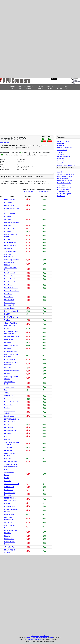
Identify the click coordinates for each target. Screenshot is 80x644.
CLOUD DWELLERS (63, 189)
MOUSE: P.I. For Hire (11, 317)
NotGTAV (7, 314)
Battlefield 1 (8, 285)
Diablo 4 (7, 374)
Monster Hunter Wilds (12, 402)
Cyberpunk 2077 (10, 205)
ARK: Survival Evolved (11, 484)
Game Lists (20, 87)
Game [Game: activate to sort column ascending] (12, 196)
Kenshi (7, 328)
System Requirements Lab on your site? (37, 638)
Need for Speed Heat (11, 462)
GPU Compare (59, 87)
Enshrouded (8, 405)
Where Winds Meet (11, 351)
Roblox (7, 390)
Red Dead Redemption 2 (65, 148)
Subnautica (8, 447)
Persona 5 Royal (10, 359)
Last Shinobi (61, 196)
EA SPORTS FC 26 (10, 242)
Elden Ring (8, 225)
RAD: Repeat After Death (65, 187)
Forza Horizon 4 (10, 416)
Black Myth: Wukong (11, 288)
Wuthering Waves (10, 547)
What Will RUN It (50, 87)
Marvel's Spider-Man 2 (12, 291)
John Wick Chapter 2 (11, 311)
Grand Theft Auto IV (11, 345)
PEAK (6, 470)
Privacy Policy (35, 636)
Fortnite (7, 239)
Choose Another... (28, 191)
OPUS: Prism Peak (63, 179)
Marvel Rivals (9, 297)
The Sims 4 (8, 320)
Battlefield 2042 (10, 506)
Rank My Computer (40, 87)
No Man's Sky (9, 490)
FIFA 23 (7, 436)
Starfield (7, 408)
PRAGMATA (8, 202)
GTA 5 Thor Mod (10, 396)
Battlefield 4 (8, 342)
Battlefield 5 (8, 348)
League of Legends (11, 276)
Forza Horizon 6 (10, 282)
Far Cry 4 (7, 536)
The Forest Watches (63, 192)
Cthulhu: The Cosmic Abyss (66, 174)
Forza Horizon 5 (10, 273)
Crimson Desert (10, 213)
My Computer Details (29, 87)
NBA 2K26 (8, 439)
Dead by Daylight (10, 430)
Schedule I (8, 481)
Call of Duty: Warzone (12, 260)
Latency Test (67, 87)
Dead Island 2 (9, 433)
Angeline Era (61, 185)
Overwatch (8, 522)
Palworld (7, 503)
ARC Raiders (8, 393)
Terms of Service (44, 636)
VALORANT (8, 219)
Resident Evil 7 (9, 539)
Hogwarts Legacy (10, 245)
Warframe (8, 459)
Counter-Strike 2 (10, 228)
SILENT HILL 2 (9, 487)
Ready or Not (9, 339)
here (52, 638)
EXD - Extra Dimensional (65, 176)
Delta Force (8, 450)
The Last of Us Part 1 (11, 251)
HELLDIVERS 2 (9, 300)
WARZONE (8, 368)
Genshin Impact (10, 308)
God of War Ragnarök (12, 336)
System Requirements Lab (34, 639)
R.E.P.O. (7, 478)
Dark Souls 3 (8, 427)
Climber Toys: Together (64, 194)
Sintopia (60, 172)
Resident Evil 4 (9, 399)
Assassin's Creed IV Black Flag (66, 165)
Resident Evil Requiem (12, 222)
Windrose (7, 216)
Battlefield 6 (8, 294)
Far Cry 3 (7, 424)
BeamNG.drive (9, 514)
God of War (8, 248)
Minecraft (8, 231)
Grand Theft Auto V (11, 199)
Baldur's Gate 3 (9, 279)
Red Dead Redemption (12, 371)
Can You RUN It (12, 87)
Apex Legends (9, 387)
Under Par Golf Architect (65, 181)
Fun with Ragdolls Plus (64, 183)
